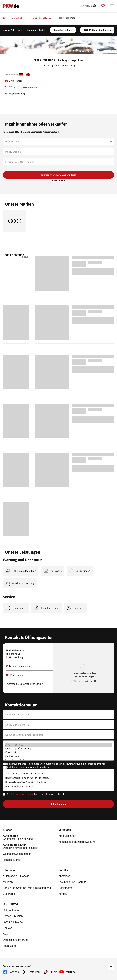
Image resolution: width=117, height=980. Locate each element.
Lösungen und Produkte (72, 882)
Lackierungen (59, 756)
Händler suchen (12, 860)
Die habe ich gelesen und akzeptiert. (37, 794)
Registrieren (66, 888)
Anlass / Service (59, 745)
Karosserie (59, 752)
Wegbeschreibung (17, 94)
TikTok (53, 972)
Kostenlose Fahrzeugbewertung (77, 842)
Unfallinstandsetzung (59, 760)
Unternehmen (11, 910)
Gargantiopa (86, 51)
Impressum (9, 946)
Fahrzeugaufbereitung (59, 749)
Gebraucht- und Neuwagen (31, 837)
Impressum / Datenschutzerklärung (24, 684)
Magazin (8, 882)
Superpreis (9, 894)
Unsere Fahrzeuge (12, 30)
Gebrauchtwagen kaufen (17, 854)
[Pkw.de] (4, 18)
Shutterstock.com (103, 51)
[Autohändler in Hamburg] (41, 18)
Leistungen (30, 30)
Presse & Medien (13, 916)
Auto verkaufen (67, 836)
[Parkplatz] (103, 6)
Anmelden (64, 876)
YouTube (70, 972)
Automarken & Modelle (16, 876)
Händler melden (16, 675)
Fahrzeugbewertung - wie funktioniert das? (28, 888)
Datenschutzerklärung (22, 794)
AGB (6, 934)
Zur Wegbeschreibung (19, 666)
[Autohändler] (18, 18)
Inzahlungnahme (63, 30)
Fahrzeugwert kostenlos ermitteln (58, 175)
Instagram (35, 972)
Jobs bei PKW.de (13, 922)
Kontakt (42, 30)
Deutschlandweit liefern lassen (31, 846)
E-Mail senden (16, 81)
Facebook (14, 972)
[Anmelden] (88, 6)
